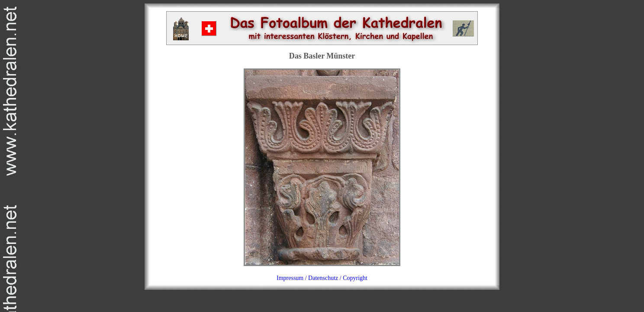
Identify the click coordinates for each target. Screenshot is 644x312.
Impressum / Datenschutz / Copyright (322, 278)
